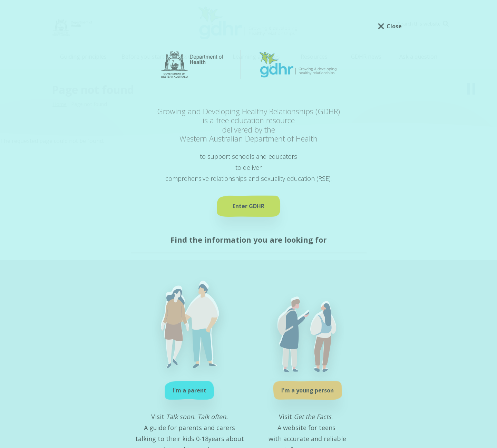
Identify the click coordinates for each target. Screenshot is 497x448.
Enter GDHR (248, 206)
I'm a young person (308, 390)
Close (394, 26)
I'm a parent (189, 390)
